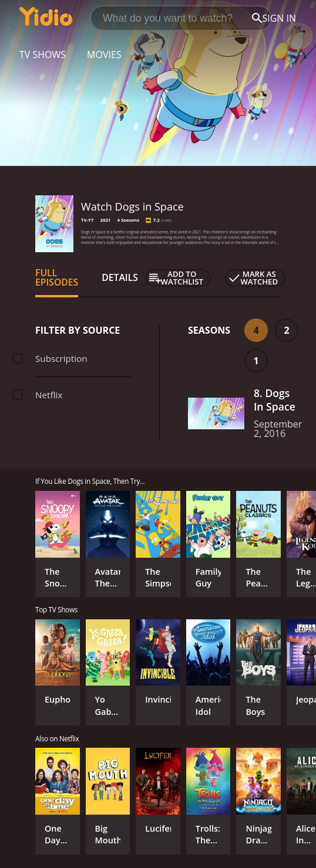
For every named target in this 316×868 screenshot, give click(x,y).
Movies (104, 55)
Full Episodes (57, 277)
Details (120, 277)
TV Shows (43, 55)
